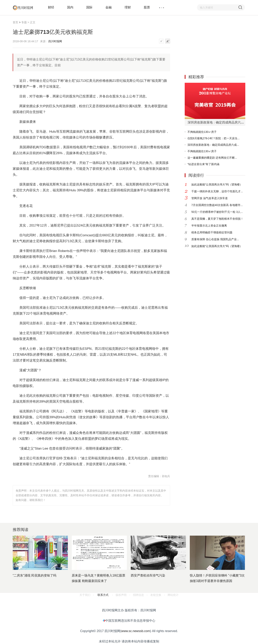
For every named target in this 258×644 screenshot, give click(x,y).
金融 (108, 7)
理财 (128, 7)
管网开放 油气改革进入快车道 (210, 198)
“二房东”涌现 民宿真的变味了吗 (34, 575)
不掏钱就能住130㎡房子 (202, 132)
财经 (51, 7)
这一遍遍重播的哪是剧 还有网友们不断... (212, 158)
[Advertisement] (214, 45)
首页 (15, 22)
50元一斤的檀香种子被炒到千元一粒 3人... (217, 212)
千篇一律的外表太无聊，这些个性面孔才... (217, 191)
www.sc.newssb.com (136, 631)
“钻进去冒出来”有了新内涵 (203, 164)
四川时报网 (55, 41)
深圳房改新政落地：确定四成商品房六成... (213, 145)
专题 (24, 22)
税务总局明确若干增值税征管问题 (212, 232)
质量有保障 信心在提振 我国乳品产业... (215, 239)
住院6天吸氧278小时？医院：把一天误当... (214, 138)
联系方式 (103, 595)
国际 (89, 7)
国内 (70, 7)
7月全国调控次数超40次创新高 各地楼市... (217, 205)
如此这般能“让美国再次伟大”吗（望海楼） (217, 184)
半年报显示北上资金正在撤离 (209, 226)
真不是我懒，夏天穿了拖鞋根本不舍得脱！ (217, 219)
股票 (147, 7)
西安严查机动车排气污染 (148, 575)
